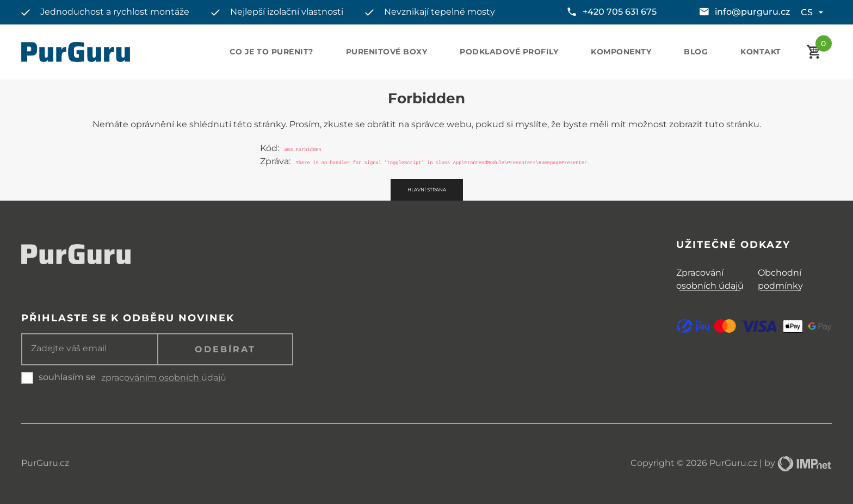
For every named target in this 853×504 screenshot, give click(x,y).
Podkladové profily (509, 52)
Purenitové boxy (387, 52)
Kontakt (761, 52)
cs (814, 13)
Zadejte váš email (69, 349)
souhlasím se (67, 377)
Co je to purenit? (271, 52)
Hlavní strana (427, 190)
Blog (696, 52)
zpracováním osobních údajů (164, 378)
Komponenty (621, 52)
